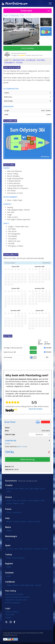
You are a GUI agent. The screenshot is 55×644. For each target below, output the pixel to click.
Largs (8, 576)
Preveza (9, 503)
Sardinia (30, 521)
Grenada (38, 585)
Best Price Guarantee (13, 603)
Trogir (31, 489)
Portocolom (28, 549)
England (9, 564)
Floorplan (31, 60)
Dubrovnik (10, 489)
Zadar (8, 491)
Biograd (37, 489)
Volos (22, 503)
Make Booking (27, 459)
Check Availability (27, 48)
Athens (9, 500)
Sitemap (8, 617)
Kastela (21, 489)
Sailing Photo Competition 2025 (16, 600)
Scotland (9, 573)
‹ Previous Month (10, 263)
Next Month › (47, 263)
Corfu (30, 500)
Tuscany (37, 521)
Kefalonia (36, 500)
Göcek (15, 558)
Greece (9, 497)
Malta (8, 527)
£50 (47, 357)
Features (41, 60)
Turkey (9, 555)
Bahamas (16, 585)
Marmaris (21, 558)
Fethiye (9, 558)
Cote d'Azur (17, 512)
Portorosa (16, 521)
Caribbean (10, 582)
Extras (19, 63)
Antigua (9, 585)
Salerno (24, 521)
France (8, 509)
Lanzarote (37, 549)
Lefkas (43, 500)
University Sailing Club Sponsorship (17, 597)
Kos (19, 500)
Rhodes (24, 500)
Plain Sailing (11, 591)
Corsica (9, 512)
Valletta (9, 531)
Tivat (8, 540)
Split (26, 489)
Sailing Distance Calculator (14, 594)
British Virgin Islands (27, 585)
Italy (7, 518)
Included (33, 348)
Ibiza (16, 549)
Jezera (43, 489)
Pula (16, 489)
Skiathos (16, 503)
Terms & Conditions (12, 612)
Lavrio (15, 500)
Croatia (9, 485)
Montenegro (11, 536)
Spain (8, 545)
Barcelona (10, 549)
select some (22, 446)
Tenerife (45, 549)
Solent (9, 567)
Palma (21, 549)
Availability (10, 63)
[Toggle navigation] (50, 3)
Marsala (9, 521)
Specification (19, 60)
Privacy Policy (10, 615)
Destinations (11, 481)
